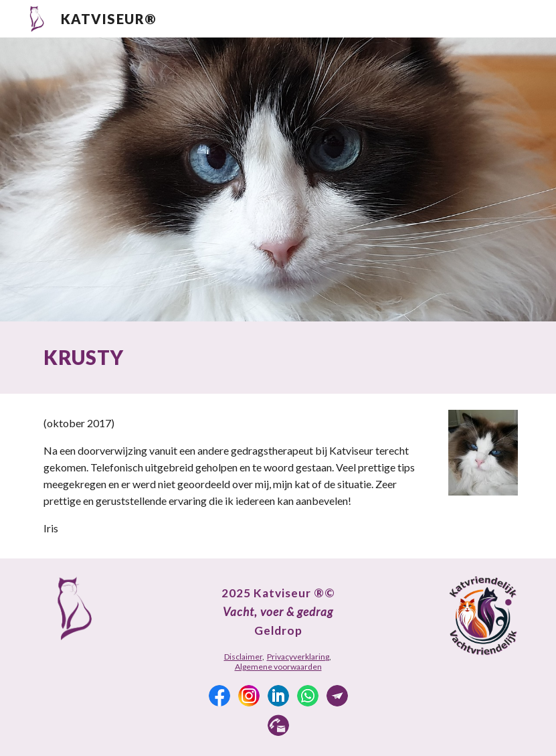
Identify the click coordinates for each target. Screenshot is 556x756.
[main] (278, 358)
